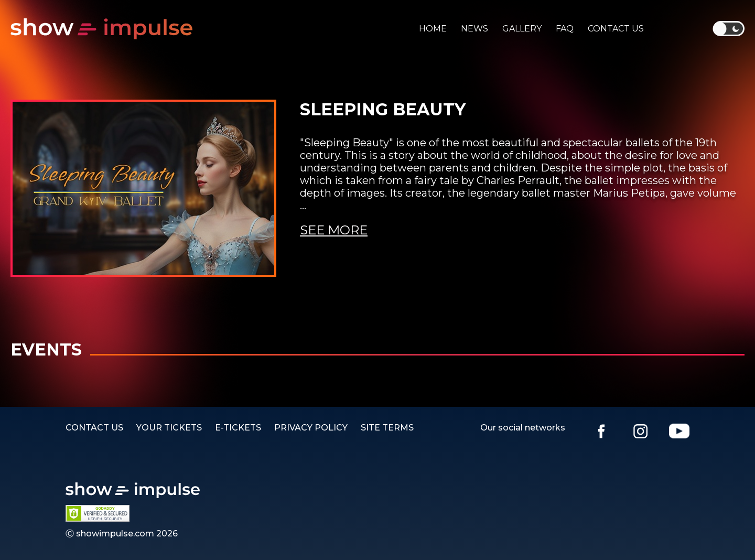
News (474, 29)
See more (334, 230)
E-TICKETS (238, 428)
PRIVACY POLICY (311, 428)
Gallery (522, 29)
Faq (565, 29)
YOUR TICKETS (169, 428)
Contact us (616, 29)
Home (433, 29)
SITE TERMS (387, 428)
